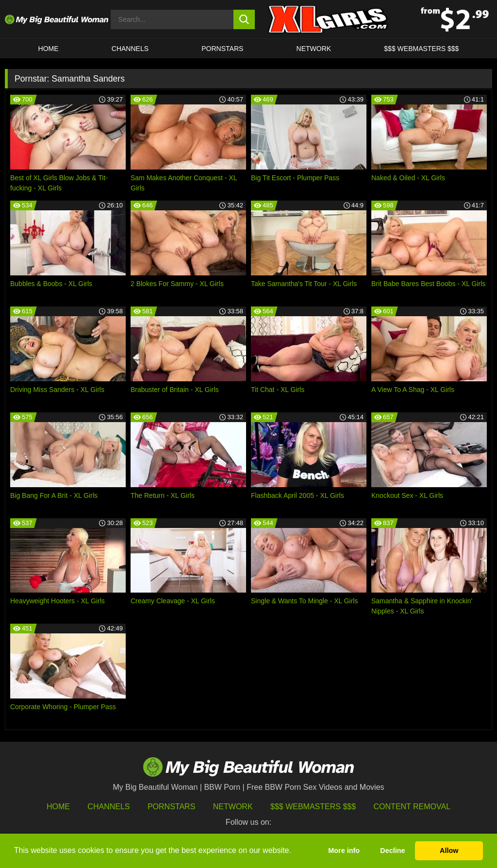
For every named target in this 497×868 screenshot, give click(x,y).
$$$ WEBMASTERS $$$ (421, 49)
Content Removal (412, 807)
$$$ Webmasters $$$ (313, 807)
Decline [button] (392, 851)
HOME (49, 49)
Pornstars (222, 49)
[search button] (244, 19)
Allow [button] (449, 851)
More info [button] (344, 851)
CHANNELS (130, 49)
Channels (108, 807)
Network (314, 49)
